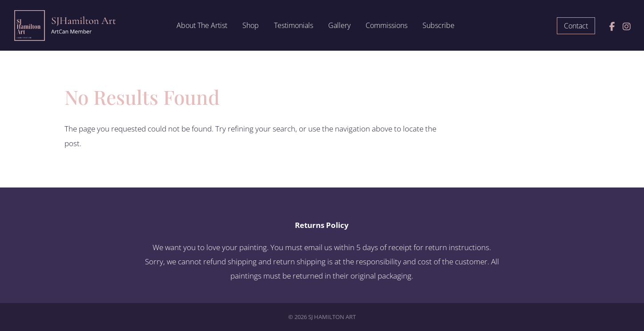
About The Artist (202, 26)
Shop (251, 26)
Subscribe (439, 26)
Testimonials (294, 26)
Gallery (339, 26)
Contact (576, 26)
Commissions (386, 26)
